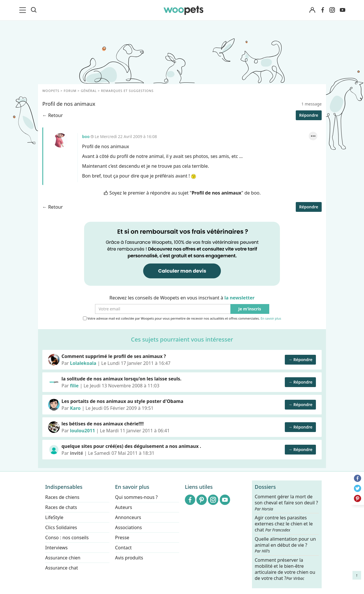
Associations (129, 527)
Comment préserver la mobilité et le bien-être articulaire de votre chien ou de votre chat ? (285, 569)
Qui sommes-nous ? (136, 497)
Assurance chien (63, 558)
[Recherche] (34, 10)
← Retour (53, 115)
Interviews (56, 548)
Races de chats (61, 507)
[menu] (24, 10)
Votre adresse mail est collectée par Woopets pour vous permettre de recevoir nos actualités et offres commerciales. (182, 318)
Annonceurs (128, 517)
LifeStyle (54, 517)
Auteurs (124, 507)
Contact (124, 548)
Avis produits (129, 558)
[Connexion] (312, 10)
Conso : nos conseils (67, 538)
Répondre (309, 115)
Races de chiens (62, 497)
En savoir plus (271, 319)
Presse (122, 538)
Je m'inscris (250, 309)
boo (60, 140)
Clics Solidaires (61, 527)
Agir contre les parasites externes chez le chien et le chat (284, 524)
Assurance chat (62, 568)
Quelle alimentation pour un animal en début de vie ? (285, 545)
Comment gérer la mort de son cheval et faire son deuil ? (287, 503)
